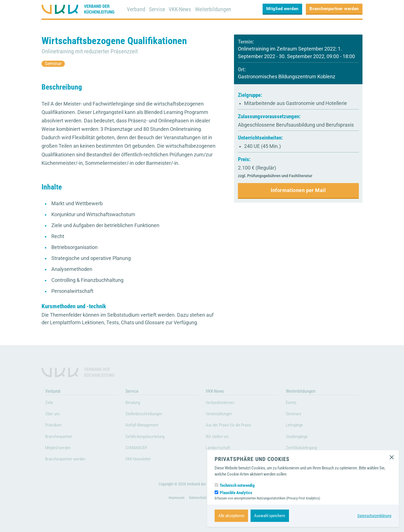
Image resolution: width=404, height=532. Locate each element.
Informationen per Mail (298, 190)
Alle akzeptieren (231, 516)
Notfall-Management (145, 426)
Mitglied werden (282, 9)
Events (292, 403)
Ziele (50, 403)
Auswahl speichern (270, 516)
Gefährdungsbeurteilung (149, 437)
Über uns (54, 415)
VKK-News (182, 9)
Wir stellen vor (220, 437)
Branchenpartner (61, 437)
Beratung (134, 403)
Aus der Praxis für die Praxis (233, 426)
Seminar (55, 63)
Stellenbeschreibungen (148, 415)
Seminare (295, 415)
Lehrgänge (296, 426)
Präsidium (55, 426)
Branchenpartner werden (334, 9)
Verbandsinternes (223, 403)
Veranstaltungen (222, 415)
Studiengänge (299, 437)
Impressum (175, 506)
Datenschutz (198, 506)
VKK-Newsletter (141, 460)
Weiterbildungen (217, 9)
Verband (136, 9)
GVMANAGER (139, 449)
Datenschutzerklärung (373, 516)
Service (158, 9)
